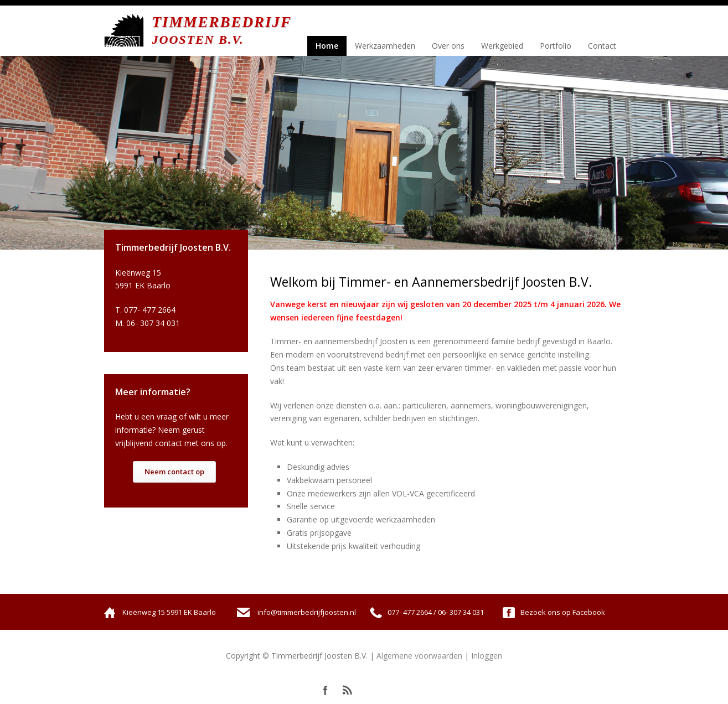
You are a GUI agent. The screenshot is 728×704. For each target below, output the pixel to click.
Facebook (326, 690)
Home (327, 46)
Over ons (448, 46)
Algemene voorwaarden (419, 656)
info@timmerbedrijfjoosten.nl (307, 612)
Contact (602, 46)
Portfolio (556, 46)
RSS (348, 690)
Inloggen (487, 656)
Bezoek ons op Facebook (563, 612)
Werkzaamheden (385, 46)
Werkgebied (502, 46)
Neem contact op (174, 472)
